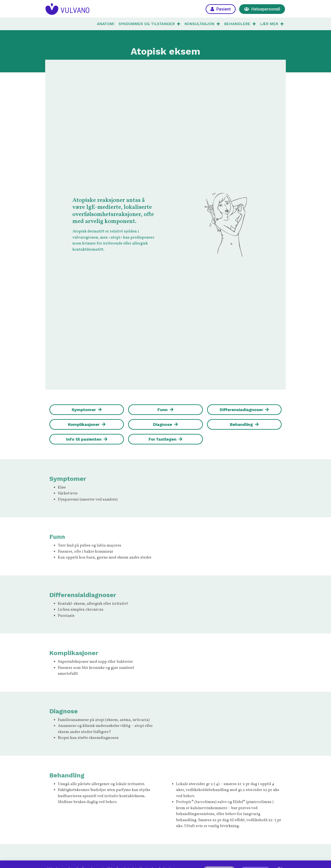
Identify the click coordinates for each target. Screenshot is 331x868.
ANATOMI (106, 24)
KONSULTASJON (202, 24)
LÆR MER (272, 24)
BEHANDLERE (240, 24)
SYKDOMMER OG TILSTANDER (149, 24)
